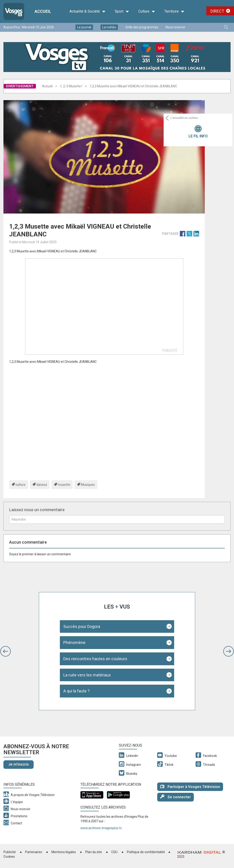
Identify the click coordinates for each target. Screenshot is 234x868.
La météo (109, 27)
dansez (42, 485)
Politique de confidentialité (146, 852)
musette (64, 485)
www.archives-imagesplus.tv (101, 828)
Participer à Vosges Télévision (190, 787)
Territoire (174, 11)
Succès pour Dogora (82, 626)
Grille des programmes (142, 27)
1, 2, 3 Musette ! (71, 86)
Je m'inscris (19, 764)
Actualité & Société (88, 11)
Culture (147, 11)
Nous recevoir (175, 27)
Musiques (88, 485)
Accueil (47, 86)
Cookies (9, 857)
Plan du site (94, 852)
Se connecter (175, 797)
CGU (114, 852)
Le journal (84, 27)
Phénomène (74, 642)
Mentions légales (64, 852)
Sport (122, 11)
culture (21, 485)
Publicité (10, 852)
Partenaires (34, 852)
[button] (5, 651)
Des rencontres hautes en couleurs (95, 659)
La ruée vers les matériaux (87, 675)
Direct (217, 11)
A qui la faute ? (76, 691)
